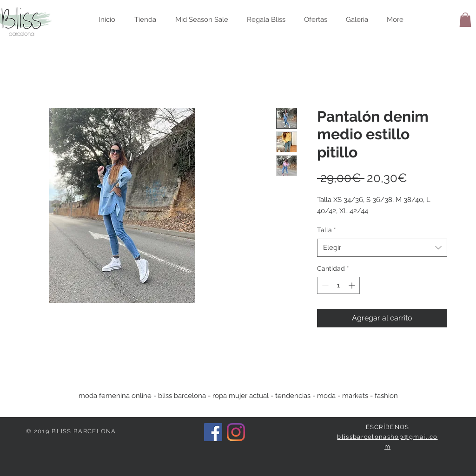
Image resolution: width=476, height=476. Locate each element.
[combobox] (382, 248)
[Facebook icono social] (213, 432)
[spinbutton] (338, 285)
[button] (465, 20)
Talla (327, 230)
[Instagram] (236, 432)
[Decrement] (324, 285)
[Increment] (353, 285)
